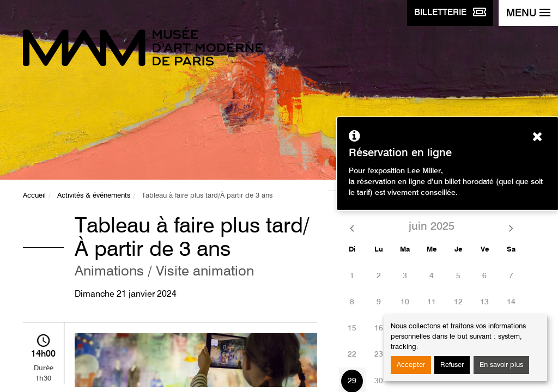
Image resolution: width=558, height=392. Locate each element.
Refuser (452, 365)
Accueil (34, 196)
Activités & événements (94, 196)
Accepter (411, 365)
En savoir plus (501, 365)
